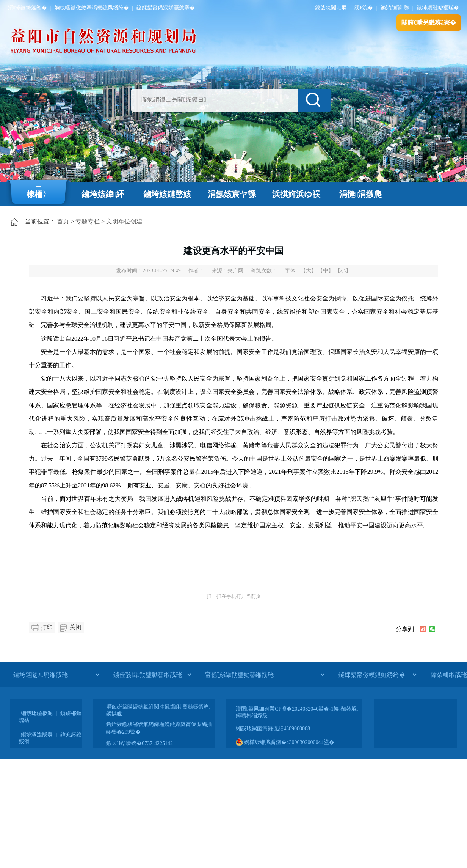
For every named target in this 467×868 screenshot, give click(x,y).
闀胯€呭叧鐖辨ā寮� (429, 23)
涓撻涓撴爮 (361, 194)
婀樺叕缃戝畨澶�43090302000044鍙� (285, 742)
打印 (47, 627)
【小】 (343, 271)
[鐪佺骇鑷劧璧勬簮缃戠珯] (152, 675)
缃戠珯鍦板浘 (37, 713)
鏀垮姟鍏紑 (103, 194)
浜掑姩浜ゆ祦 (296, 194)
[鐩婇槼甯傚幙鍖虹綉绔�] (377, 675)
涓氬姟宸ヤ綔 (232, 194)
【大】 (309, 271)
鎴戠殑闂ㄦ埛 (331, 8)
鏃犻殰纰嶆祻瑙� (438, 8)
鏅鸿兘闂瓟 (395, 8)
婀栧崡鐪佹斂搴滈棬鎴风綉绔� (92, 8)
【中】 (326, 271)
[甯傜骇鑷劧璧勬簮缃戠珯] (265, 675)
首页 (63, 221)
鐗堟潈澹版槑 (37, 735)
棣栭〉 (38, 194)
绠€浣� (364, 8)
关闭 (75, 627)
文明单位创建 (124, 221)
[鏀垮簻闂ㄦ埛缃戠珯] (56, 675)
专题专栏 (88, 221)
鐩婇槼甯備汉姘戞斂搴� (166, 8)
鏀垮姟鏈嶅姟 (167, 194)
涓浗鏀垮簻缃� (27, 8)
